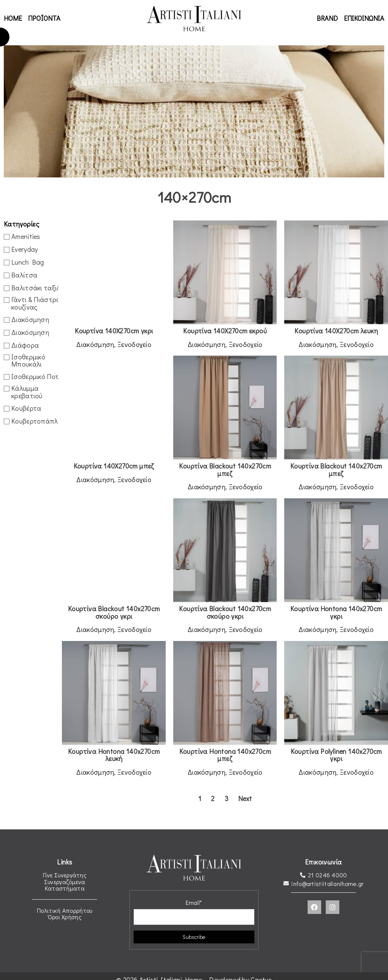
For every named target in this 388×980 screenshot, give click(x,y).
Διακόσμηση (95, 344)
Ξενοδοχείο (134, 344)
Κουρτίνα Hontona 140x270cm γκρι (336, 612)
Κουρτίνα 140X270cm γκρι (114, 331)
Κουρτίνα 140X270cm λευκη (336, 331)
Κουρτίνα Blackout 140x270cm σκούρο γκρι (114, 612)
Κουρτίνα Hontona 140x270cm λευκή (114, 755)
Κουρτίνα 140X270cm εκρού (225, 331)
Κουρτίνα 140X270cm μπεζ (114, 466)
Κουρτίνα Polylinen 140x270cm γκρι (336, 755)
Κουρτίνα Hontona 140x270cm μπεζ (225, 755)
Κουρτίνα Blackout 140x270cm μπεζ (225, 470)
